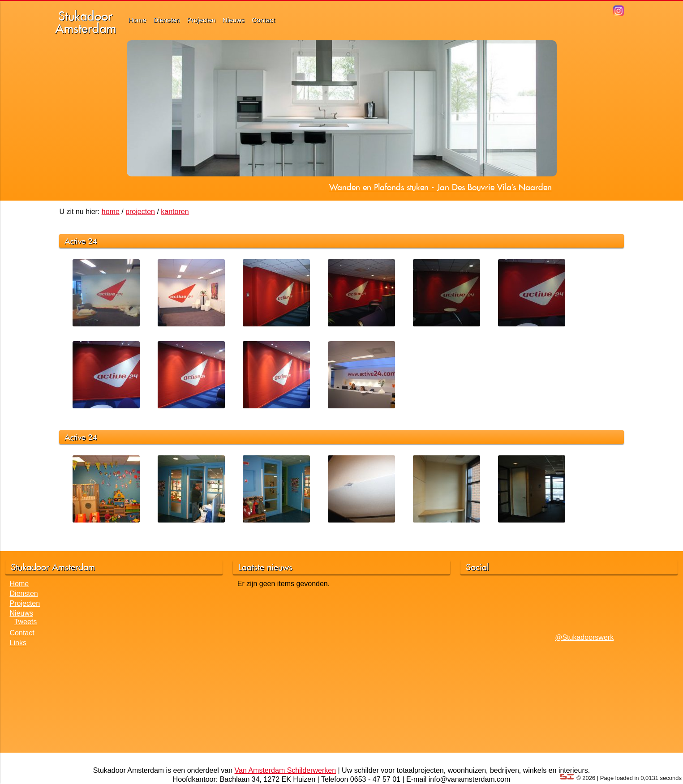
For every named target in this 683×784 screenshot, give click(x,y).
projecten (140, 212)
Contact (263, 20)
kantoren (175, 212)
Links (18, 643)
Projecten (201, 20)
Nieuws (234, 20)
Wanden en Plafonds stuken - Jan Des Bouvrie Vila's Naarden (440, 187)
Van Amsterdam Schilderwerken (285, 770)
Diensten (167, 20)
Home (137, 20)
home (111, 212)
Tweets (26, 622)
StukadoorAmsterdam (86, 22)
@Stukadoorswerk (584, 637)
